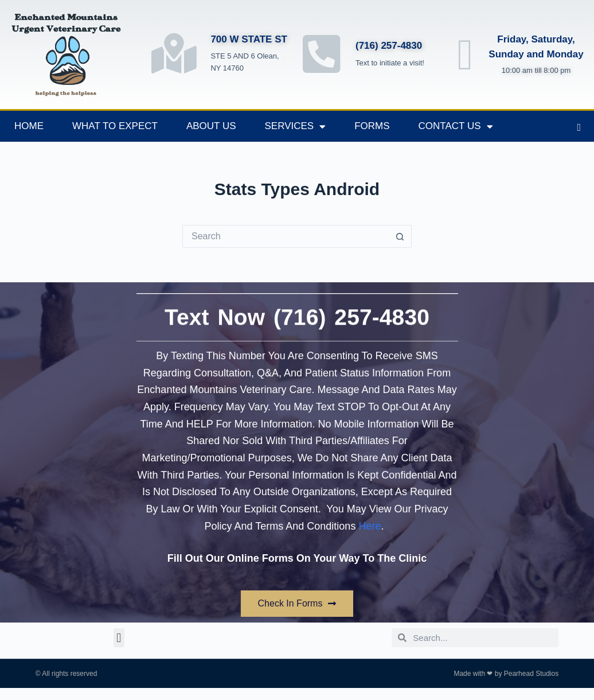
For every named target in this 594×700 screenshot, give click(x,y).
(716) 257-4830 (389, 46)
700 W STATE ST (249, 39)
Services (296, 127)
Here (370, 526)
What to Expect (115, 126)
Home (29, 126)
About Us (211, 126)
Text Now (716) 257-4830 (297, 308)
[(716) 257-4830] (322, 54)
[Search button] (400, 236)
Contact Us (456, 127)
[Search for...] (286, 236)
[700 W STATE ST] (174, 53)
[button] (119, 638)
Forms (372, 126)
